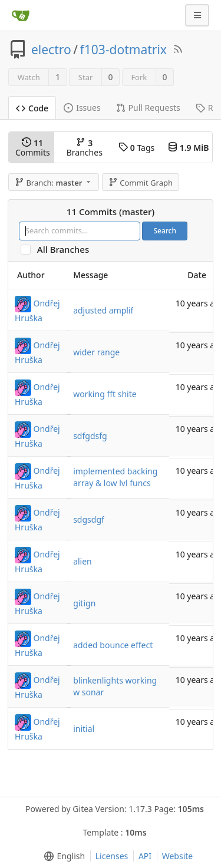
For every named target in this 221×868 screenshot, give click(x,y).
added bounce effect (113, 645)
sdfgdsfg (90, 436)
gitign (84, 603)
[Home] (21, 15)
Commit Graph (141, 183)
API (145, 856)
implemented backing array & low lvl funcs (115, 477)
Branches (85, 148)
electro (51, 49)
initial (84, 729)
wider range (96, 352)
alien (83, 561)
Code (32, 108)
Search (165, 231)
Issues (82, 108)
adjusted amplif (103, 310)
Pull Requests (148, 108)
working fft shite (105, 394)
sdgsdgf (89, 519)
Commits (33, 148)
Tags (136, 148)
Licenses (112, 856)
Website (178, 856)
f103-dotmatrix (123, 49)
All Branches (67, 250)
